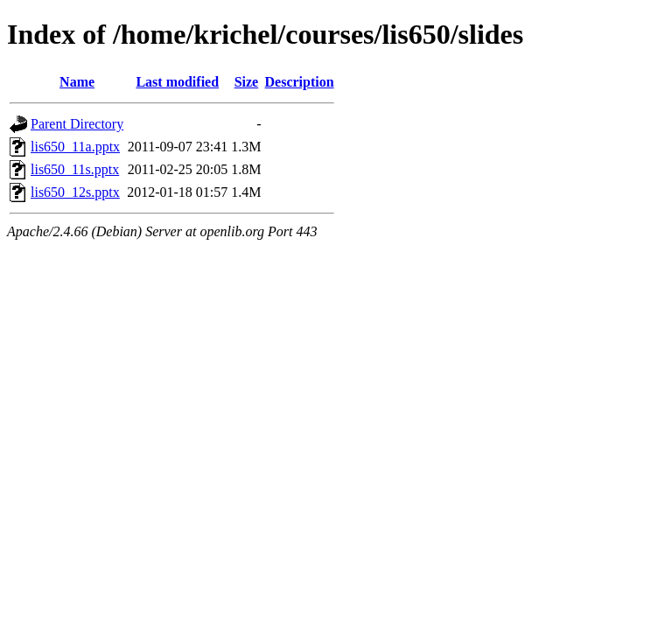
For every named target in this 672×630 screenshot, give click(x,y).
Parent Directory (77, 124)
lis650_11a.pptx (75, 147)
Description (300, 82)
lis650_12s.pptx (75, 192)
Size (247, 82)
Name (77, 82)
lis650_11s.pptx (75, 169)
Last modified (177, 82)
